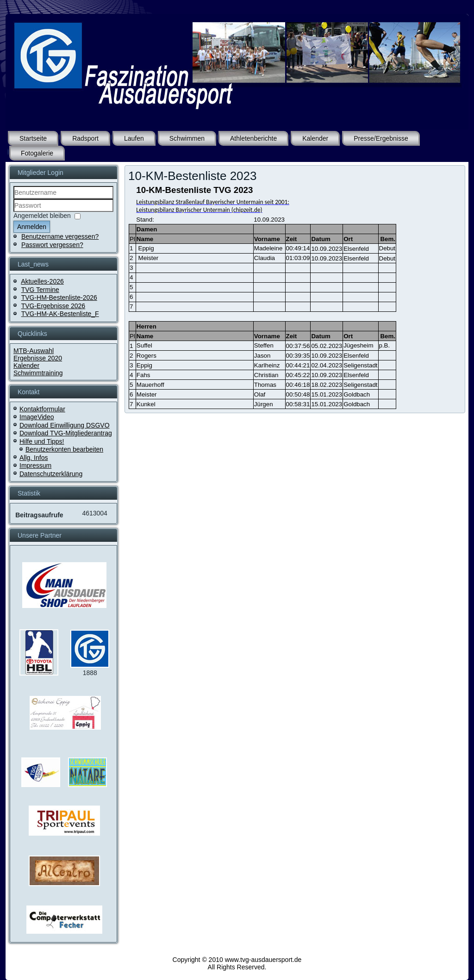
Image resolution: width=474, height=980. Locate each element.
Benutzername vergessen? (60, 236)
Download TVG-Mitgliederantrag (66, 433)
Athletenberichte (253, 138)
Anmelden (32, 227)
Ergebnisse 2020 (38, 358)
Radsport (85, 138)
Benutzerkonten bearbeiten (64, 449)
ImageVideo (37, 417)
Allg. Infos (34, 458)
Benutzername (14, 199)
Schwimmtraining (38, 373)
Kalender (315, 138)
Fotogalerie (37, 153)
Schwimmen (187, 138)
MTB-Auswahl (34, 351)
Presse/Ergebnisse (381, 138)
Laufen (134, 138)
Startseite (33, 138)
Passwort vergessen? (52, 245)
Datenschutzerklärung (51, 474)
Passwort (14, 212)
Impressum (35, 465)
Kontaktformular (42, 409)
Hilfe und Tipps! (42, 441)
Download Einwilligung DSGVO (65, 425)
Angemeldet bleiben (42, 216)
